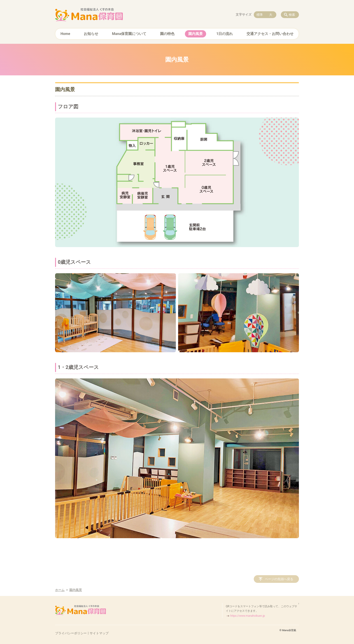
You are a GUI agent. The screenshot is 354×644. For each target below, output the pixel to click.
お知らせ (91, 34)
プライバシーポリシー (71, 633)
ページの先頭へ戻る (279, 579)
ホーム (60, 590)
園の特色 (167, 34)
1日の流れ (225, 34)
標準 (260, 15)
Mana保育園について (129, 34)
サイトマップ (99, 633)
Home (65, 34)
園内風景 (196, 34)
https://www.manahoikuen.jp (248, 616)
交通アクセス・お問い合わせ (270, 34)
